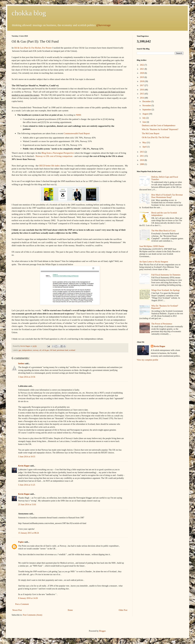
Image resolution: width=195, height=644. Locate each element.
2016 (142, 90)
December (147, 101)
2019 (142, 77)
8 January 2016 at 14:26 (28, 598)
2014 (142, 98)
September (147, 110)
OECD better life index (49, 166)
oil (40, 350)
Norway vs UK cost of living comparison (54, 156)
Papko (21, 542)
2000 (142, 164)
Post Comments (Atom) (33, 615)
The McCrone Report (151, 134)
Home (70, 610)
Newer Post (17, 610)
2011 (142, 156)
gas (20, 350)
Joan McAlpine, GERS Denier (152, 246)
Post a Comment (22, 604)
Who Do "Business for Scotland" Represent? (160, 129)
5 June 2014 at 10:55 (27, 457)
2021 (142, 69)
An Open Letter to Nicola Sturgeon (154, 262)
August (146, 114)
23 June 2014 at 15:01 (27, 505)
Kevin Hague (24, 466)
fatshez (21, 364)
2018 (142, 81)
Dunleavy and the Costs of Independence (159, 125)
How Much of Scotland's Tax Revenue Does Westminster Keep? (167, 196)
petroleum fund (63, 350)
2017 (142, 85)
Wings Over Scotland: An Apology (166, 290)
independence (27, 350)
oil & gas (46, 350)
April (145, 147)
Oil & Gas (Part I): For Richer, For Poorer (33, 48)
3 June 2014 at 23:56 (27, 377)
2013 (142, 152)
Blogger (102, 631)
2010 (142, 160)
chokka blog (29, 13)
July (144, 118)
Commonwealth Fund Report (77, 133)
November (147, 106)
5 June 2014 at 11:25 (27, 485)
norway (36, 350)
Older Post (123, 610)
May (144, 143)
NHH (78, 115)
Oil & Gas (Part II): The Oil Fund (156, 137)
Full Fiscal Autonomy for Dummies (166, 275)
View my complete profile (147, 360)
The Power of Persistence (162, 324)
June (144, 122)
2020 (142, 73)
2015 (142, 94)
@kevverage (104, 25)
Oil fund (53, 350)
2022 (142, 65)
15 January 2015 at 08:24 (29, 533)
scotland (72, 350)
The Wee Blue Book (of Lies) (163, 231)
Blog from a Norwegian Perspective (58, 153)
